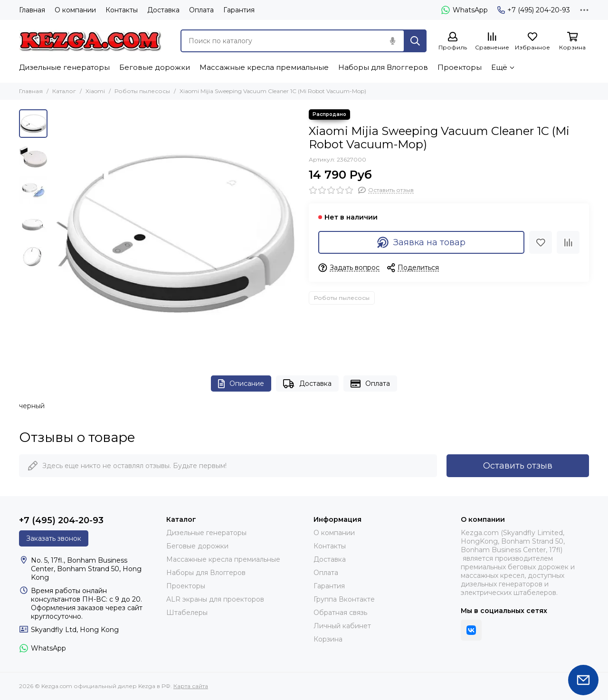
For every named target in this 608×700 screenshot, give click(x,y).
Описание (241, 384)
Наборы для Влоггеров (383, 67)
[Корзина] (572, 42)
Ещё (499, 67)
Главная (32, 10)
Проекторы (460, 67)
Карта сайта (191, 686)
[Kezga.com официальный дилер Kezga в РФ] (90, 41)
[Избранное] (532, 42)
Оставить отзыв (518, 466)
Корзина (328, 639)
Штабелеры (187, 613)
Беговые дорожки (155, 67)
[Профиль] (453, 42)
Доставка (163, 10)
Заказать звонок (54, 538)
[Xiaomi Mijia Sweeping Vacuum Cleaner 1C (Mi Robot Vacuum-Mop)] (176, 233)
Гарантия (239, 10)
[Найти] (415, 41)
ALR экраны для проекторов (215, 599)
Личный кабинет (342, 626)
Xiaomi (95, 91)
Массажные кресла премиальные (264, 67)
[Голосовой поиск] (392, 41)
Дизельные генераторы (64, 67)
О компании (75, 10)
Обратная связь (340, 613)
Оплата (201, 10)
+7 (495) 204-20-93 (534, 10)
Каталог (64, 91)
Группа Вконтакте (344, 599)
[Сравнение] (492, 42)
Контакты (122, 10)
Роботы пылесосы (142, 91)
